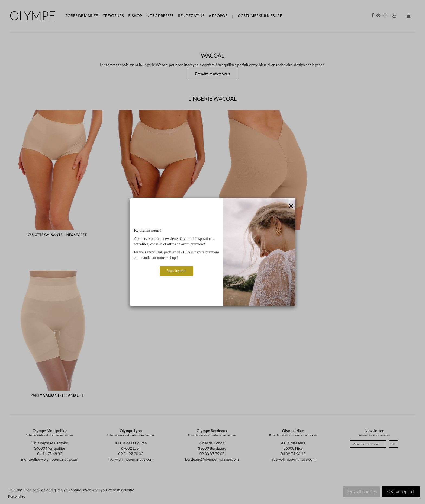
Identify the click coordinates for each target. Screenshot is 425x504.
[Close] (291, 206)
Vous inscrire (177, 271)
